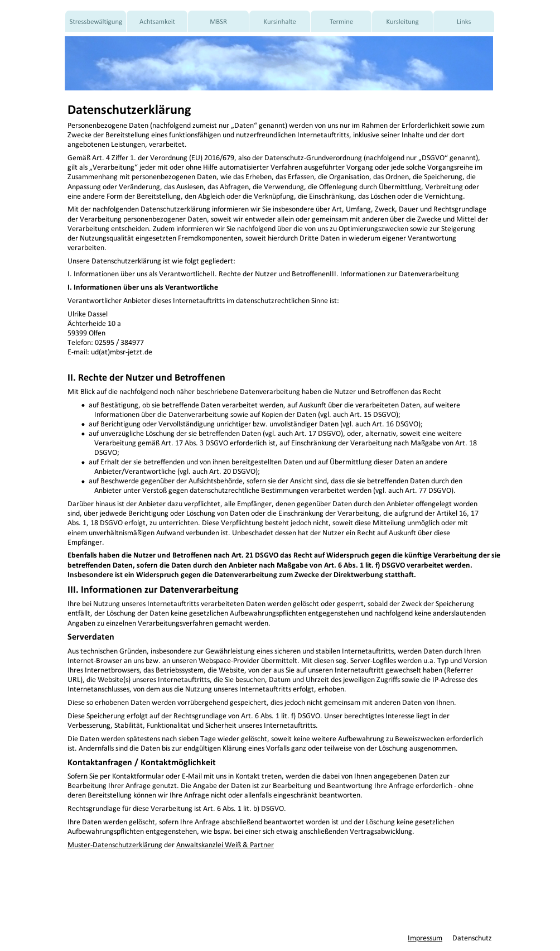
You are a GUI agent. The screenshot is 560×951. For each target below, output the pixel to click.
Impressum (425, 936)
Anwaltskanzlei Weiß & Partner (225, 842)
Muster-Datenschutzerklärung (115, 842)
